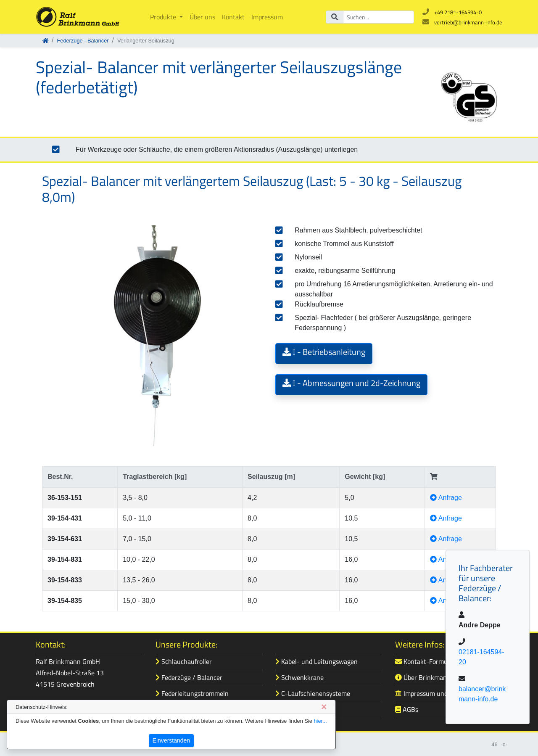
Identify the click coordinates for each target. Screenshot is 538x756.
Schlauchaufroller (184, 661)
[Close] (324, 707)
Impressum (267, 17)
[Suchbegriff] (378, 17)
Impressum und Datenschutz (440, 693)
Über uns (202, 17)
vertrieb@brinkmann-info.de (468, 22)
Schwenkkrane (299, 677)
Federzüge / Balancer (189, 677)
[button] (324, 354)
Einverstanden (171, 740)
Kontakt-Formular (425, 661)
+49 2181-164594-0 (458, 12)
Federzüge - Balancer (83, 41)
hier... (320, 721)
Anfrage (446, 498)
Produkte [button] (164, 17)
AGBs (407, 709)
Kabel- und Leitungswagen (316, 661)
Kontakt (233, 17)
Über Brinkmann (423, 677)
